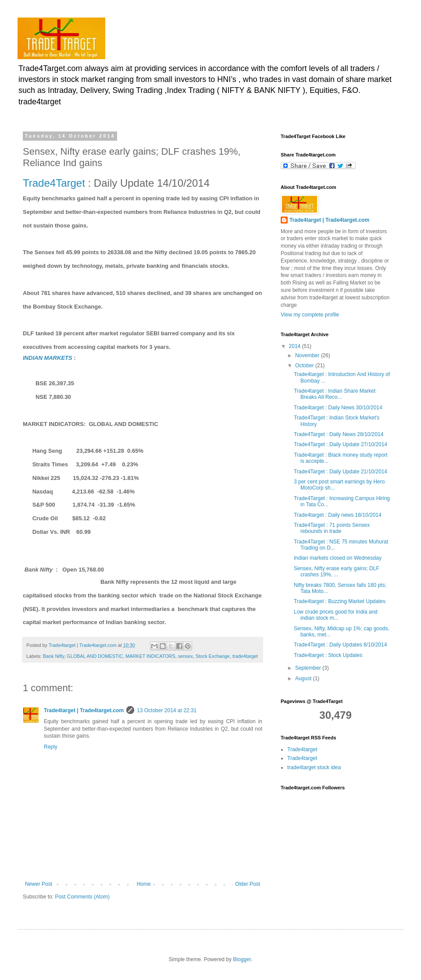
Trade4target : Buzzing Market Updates (340, 601)
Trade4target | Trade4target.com (84, 710)
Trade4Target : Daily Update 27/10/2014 (341, 444)
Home (144, 884)
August (304, 678)
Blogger (242, 959)
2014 (296, 346)
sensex (186, 656)
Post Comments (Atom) (82, 897)
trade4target (245, 656)
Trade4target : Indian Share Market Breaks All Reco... (335, 394)
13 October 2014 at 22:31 (167, 710)
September (309, 668)
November (308, 355)
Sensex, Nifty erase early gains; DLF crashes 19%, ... (337, 572)
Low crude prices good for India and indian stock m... (336, 615)
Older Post (248, 884)
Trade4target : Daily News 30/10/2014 (338, 408)
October (305, 366)
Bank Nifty (54, 656)
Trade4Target (54, 183)
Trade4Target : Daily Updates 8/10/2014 (340, 645)
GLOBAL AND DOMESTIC (95, 656)
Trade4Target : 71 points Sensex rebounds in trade (332, 528)
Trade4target (302, 749)
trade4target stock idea (314, 767)
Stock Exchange (213, 656)
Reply (51, 747)
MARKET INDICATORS (150, 656)
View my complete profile (310, 315)
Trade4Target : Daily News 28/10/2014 (339, 434)
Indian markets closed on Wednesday (338, 558)
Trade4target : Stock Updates (328, 655)
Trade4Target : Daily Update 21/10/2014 (341, 472)
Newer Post (39, 884)
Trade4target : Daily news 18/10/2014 (338, 515)
